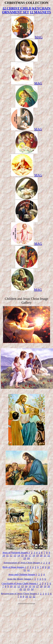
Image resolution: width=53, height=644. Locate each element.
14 (19, 555)
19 (37, 555)
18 (34, 555)
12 (11, 555)
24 (28, 558)
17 (30, 555)
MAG (39, 37)
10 (4, 555)
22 (49, 555)
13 (15, 555)
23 (25, 558)
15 (22, 555)
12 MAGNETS (40, 12)
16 (26, 555)
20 (41, 555)
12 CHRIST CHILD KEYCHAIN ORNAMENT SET (26, 10)
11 (7, 555)
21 (45, 555)
